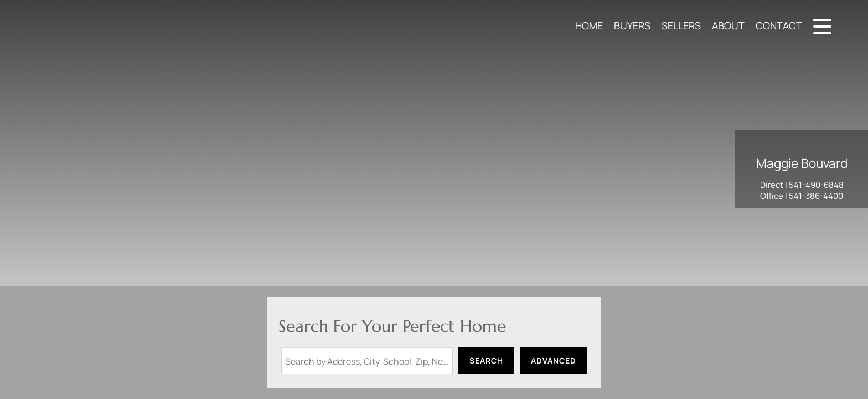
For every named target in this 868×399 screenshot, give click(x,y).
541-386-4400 (816, 196)
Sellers (681, 25)
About (728, 25)
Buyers (632, 25)
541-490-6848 (816, 185)
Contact (779, 25)
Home (589, 25)
